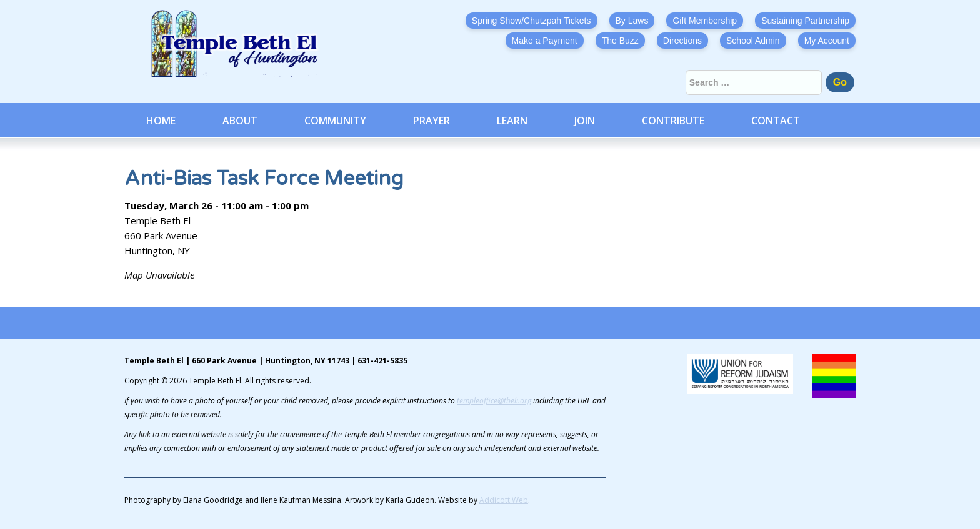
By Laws (632, 21)
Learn (512, 121)
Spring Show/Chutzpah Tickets (532, 21)
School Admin (753, 41)
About (240, 121)
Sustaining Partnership (805, 21)
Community (335, 121)
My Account (827, 41)
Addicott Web (504, 500)
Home (161, 121)
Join (585, 121)
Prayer (432, 121)
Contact (776, 121)
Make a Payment (545, 41)
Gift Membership (705, 21)
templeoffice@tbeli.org (494, 401)
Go (840, 82)
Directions (682, 41)
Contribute (673, 121)
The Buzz (620, 41)
